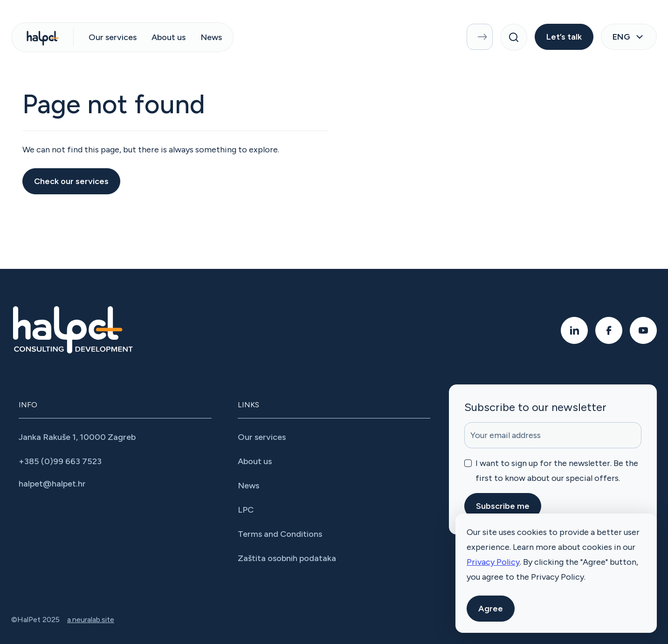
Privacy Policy (493, 562)
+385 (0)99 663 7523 (60, 461)
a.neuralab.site (91, 620)
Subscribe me (503, 506)
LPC (246, 510)
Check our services (71, 181)
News (211, 37)
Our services (113, 37)
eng (629, 37)
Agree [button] (491, 609)
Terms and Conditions (280, 534)
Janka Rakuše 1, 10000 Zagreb (77, 437)
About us (169, 37)
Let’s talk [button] (564, 37)
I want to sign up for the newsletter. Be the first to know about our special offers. (557, 471)
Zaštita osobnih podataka (287, 558)
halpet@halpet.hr (52, 484)
